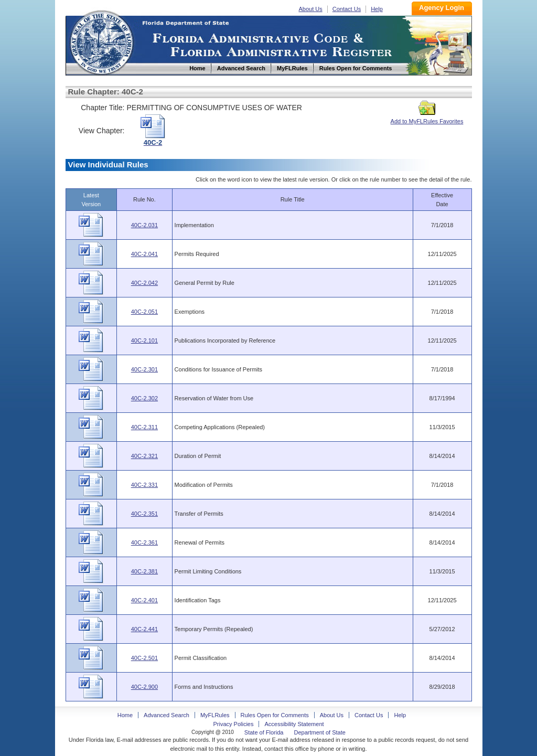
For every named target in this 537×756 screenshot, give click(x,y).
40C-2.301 (144, 369)
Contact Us (347, 9)
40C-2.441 (144, 629)
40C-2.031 (144, 225)
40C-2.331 (144, 485)
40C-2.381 (144, 571)
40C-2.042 (144, 283)
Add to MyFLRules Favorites (427, 118)
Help (377, 9)
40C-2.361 (144, 542)
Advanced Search (167, 715)
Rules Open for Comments (275, 715)
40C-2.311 (144, 427)
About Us (311, 9)
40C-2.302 (144, 398)
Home (101, 41)
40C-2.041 (144, 254)
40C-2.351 (144, 514)
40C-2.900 (144, 687)
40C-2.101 (144, 340)
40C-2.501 (144, 658)
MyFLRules (215, 715)
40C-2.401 (144, 600)
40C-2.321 (144, 456)
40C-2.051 (144, 312)
